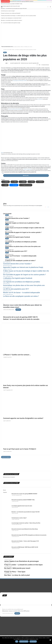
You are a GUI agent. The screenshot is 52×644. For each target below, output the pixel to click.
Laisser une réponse (6, 457)
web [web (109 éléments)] (18, 602)
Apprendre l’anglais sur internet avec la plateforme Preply (22, 223)
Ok (17, 641)
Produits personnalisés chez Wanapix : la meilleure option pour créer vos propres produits (18, 16)
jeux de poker (40, 99)
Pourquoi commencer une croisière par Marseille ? (11, 13)
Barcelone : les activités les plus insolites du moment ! (12, 20)
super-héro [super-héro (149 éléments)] (36, 600)
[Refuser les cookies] (50, 640)
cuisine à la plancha (27, 169)
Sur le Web (9, 50)
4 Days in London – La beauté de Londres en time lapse (23, 565)
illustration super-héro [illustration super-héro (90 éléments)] (41, 599)
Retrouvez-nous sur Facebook (9, 477)
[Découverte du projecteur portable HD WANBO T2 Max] (7, 502)
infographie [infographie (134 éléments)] (5, 600)
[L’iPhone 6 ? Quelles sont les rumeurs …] (26, 341)
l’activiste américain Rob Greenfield (15, 109)
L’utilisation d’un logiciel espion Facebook (18, 237)
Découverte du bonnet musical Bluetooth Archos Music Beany (25, 529)
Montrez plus (26, 175)
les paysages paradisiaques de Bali (20, 81)
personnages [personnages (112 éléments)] (20, 600)
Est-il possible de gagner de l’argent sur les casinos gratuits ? (23, 232)
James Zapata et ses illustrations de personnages (21, 561)
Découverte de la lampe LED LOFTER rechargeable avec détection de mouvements (29, 535)
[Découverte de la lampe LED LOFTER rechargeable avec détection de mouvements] (7, 537)
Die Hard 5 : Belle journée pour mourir (17, 568)
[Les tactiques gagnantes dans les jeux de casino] (7, 508)
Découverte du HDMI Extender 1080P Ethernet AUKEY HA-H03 (25, 547)
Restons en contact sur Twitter (11, 483)
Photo (2, 47)
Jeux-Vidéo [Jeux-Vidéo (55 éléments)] (11, 600)
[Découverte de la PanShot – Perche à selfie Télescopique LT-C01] (7, 543)
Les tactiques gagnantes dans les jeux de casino (10, 6)
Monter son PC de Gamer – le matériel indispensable (21, 256)
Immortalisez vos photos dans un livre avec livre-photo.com (23, 246)
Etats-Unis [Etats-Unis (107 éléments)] (21, 599)
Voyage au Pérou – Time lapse (15, 572)
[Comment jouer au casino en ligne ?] (7, 520)
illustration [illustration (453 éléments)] (31, 598)
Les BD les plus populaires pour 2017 (16, 251)
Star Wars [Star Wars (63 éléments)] (26, 600)
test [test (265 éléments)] (41, 600)
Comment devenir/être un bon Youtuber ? (17, 218)
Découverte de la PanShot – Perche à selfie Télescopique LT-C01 (25, 541)
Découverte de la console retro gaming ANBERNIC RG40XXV (22, 1)
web (3, 173)
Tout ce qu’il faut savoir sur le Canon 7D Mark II (20, 449)
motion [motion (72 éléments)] (15, 600)
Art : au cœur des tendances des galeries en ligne (11, 23)
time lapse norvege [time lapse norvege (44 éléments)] (14, 602)
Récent (4, 490)
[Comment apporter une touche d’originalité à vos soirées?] (26, 404)
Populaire (5, 492)
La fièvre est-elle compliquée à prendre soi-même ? (20, 261)
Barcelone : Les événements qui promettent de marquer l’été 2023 (14, 9)
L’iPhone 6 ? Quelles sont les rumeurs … (17, 355)
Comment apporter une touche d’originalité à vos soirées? (23, 418)
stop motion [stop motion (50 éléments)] (30, 601)
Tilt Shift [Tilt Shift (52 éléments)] (44, 601)
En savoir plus (33, 641)
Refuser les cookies (24, 641)
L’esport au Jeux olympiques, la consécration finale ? (11, 18)
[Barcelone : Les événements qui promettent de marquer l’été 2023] (7, 514)
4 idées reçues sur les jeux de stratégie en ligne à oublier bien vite (25, 228)
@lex (6, 63)
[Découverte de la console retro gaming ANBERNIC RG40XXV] (7, 496)
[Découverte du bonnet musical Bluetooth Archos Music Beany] (7, 531)
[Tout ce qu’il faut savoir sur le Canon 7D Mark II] (26, 435)
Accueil (5, 50)
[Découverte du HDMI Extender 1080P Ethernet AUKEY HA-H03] (7, 549)
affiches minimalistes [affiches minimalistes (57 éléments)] (6, 599)
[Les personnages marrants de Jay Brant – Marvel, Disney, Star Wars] (7, 525)
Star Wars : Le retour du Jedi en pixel (17, 575)
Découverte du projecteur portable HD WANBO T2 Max (12, 4)
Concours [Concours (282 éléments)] (14, 598)
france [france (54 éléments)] (25, 599)
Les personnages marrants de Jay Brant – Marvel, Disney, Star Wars (26, 523)
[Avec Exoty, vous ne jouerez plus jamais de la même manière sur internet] (26, 371)
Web (13, 50)
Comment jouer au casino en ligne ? (8, 11)
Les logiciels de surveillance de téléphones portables (21, 242)
